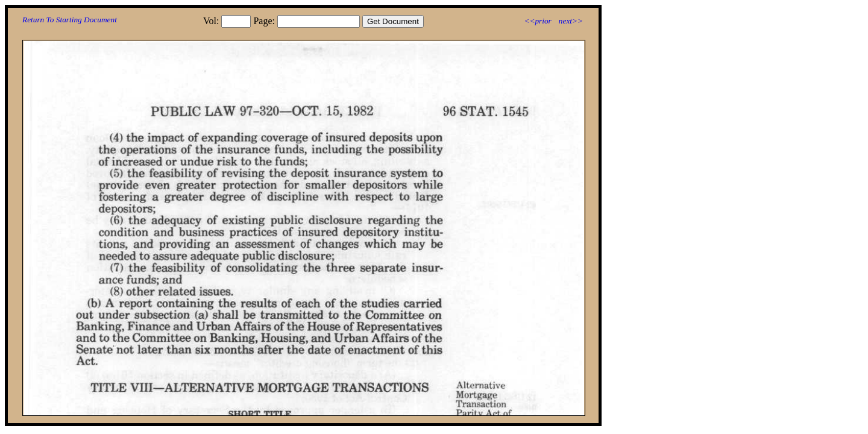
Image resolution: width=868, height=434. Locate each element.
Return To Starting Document (70, 20)
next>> (571, 21)
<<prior (537, 21)
